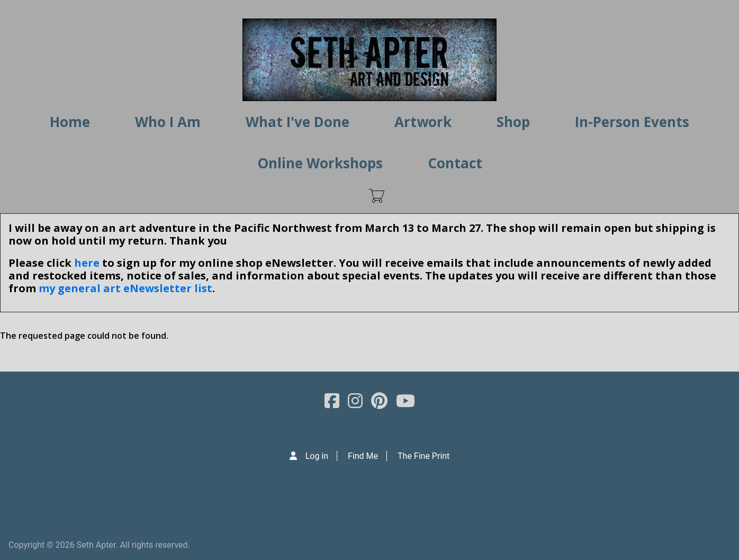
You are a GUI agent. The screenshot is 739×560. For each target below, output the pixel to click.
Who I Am (168, 122)
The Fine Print (423, 456)
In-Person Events (632, 122)
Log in (317, 456)
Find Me (363, 456)
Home (70, 122)
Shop (513, 122)
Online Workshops (320, 163)
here (87, 263)
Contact (455, 163)
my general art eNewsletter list (125, 288)
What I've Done (298, 122)
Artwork (423, 122)
